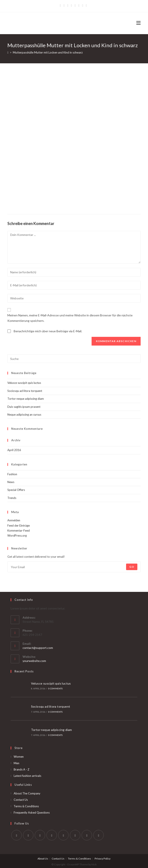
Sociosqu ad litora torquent (25, 391)
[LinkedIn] (52, 834)
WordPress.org (17, 536)
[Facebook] (64, 5)
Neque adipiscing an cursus (24, 415)
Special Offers (16, 490)
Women (19, 756)
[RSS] (86, 5)
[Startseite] (8, 52)
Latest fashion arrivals (27, 775)
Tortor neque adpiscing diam (26, 399)
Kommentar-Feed (19, 531)
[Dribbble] (72, 5)
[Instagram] (75, 5)
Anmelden (14, 520)
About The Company (27, 792)
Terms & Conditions (26, 805)
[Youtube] (87, 834)
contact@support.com (38, 648)
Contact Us (21, 799)
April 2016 (14, 450)
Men (16, 762)
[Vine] (83, 5)
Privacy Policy (103, 857)
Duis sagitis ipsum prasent (24, 407)
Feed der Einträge (19, 526)
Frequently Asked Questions (32, 811)
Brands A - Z (21, 768)
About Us (43, 857)
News (11, 482)
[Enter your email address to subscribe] (74, 567)
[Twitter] (61, 5)
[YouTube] (79, 5)
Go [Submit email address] (132, 567)
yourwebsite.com (34, 661)
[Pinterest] (68, 5)
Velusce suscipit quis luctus (24, 383)
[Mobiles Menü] (138, 23)
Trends (12, 498)
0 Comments (55, 688)
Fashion (12, 474)
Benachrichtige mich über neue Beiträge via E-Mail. (48, 331)
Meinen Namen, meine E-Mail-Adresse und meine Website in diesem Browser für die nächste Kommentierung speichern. (70, 318)
